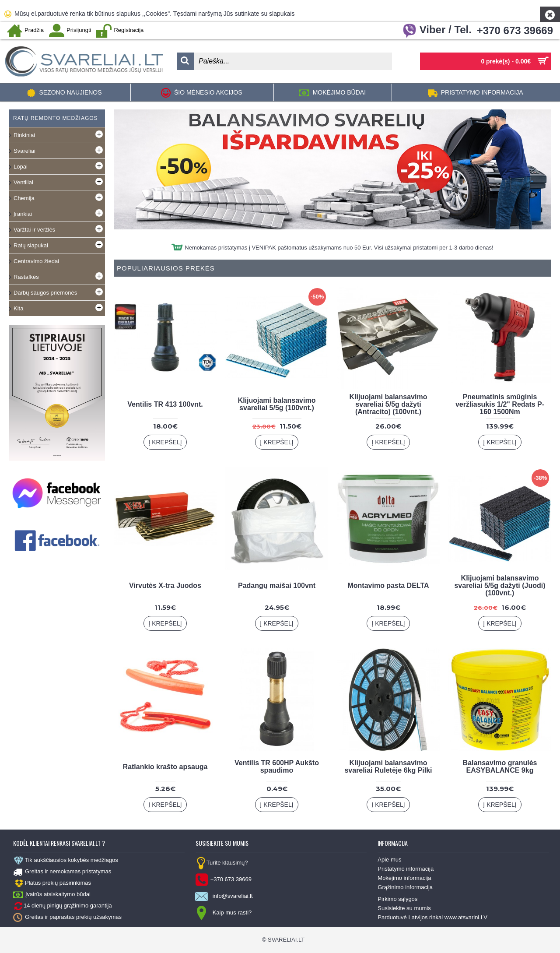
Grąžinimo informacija (405, 887)
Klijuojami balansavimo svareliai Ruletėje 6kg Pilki (388, 767)
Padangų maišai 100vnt (277, 586)
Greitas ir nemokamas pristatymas (62, 872)
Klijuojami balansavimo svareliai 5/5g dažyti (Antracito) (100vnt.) (388, 404)
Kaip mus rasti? (224, 913)
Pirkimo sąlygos (397, 899)
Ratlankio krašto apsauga (165, 767)
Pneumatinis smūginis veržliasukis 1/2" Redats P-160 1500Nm (500, 404)
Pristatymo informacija (406, 869)
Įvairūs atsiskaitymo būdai (52, 895)
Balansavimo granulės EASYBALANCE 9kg (500, 767)
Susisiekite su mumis (404, 908)
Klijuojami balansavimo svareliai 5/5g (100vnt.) (277, 404)
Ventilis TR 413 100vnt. (165, 404)
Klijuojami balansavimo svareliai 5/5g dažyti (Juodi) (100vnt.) (500, 586)
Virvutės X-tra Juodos (165, 586)
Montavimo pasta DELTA (388, 586)
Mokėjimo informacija (404, 878)
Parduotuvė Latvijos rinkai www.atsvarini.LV (432, 917)
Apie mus (389, 860)
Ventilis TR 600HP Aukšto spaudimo (277, 767)
